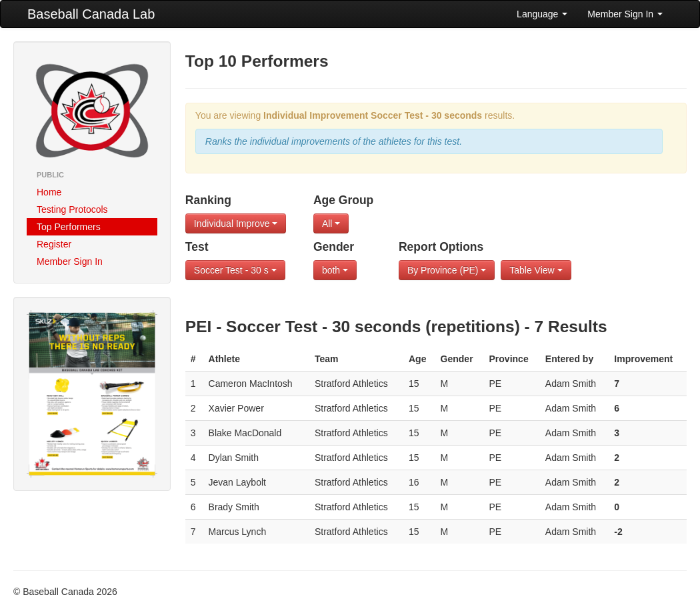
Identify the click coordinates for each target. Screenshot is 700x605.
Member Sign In (625, 14)
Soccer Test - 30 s (235, 270)
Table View (536, 270)
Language (542, 14)
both (335, 270)
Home (49, 192)
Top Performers (69, 227)
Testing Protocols (72, 209)
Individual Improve (236, 223)
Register (54, 244)
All (331, 223)
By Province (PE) (447, 270)
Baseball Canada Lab (91, 14)
